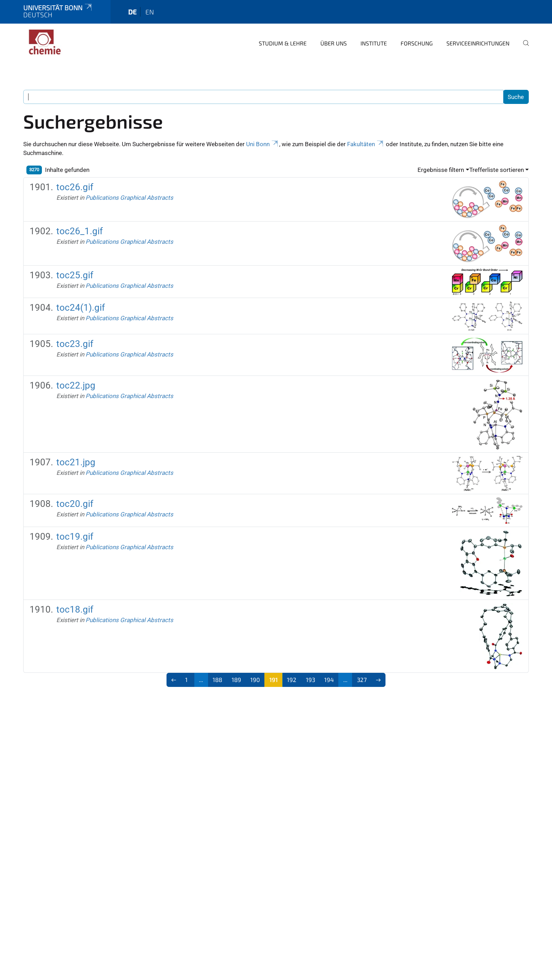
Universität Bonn (58, 8)
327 (362, 680)
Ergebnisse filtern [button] (441, 170)
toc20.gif (75, 504)
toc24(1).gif (81, 308)
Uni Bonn (263, 144)
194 (329, 680)
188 (217, 680)
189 (236, 680)
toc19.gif (75, 536)
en (150, 12)
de (132, 12)
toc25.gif (75, 275)
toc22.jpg (76, 385)
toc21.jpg (76, 462)
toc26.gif (75, 187)
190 (255, 680)
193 (310, 680)
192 (292, 680)
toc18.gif (75, 609)
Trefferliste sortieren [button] (497, 170)
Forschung (417, 43)
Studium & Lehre (283, 43)
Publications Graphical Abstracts (129, 198)
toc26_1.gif (80, 231)
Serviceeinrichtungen (478, 43)
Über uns (334, 43)
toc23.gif (75, 344)
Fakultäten (366, 144)
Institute (374, 43)
